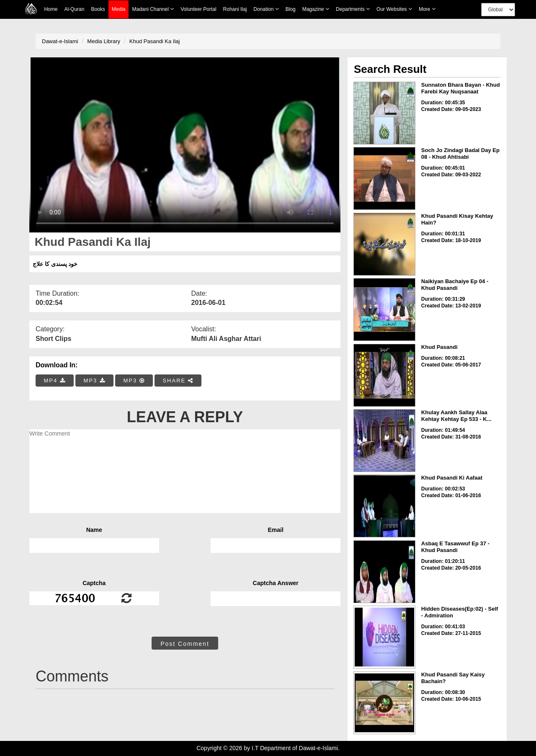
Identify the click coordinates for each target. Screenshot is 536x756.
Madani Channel (153, 9)
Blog (291, 9)
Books (98, 9)
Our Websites (394, 9)
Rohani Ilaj (235, 9)
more (427, 9)
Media (119, 9)
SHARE (178, 381)
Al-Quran (74, 9)
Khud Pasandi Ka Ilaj (155, 41)
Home (51, 9)
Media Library (104, 41)
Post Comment (185, 644)
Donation (266, 9)
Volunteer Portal (198, 9)
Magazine (316, 9)
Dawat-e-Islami (60, 41)
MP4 (55, 381)
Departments (353, 9)
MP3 (94, 381)
